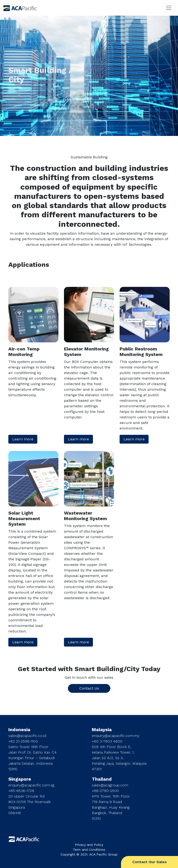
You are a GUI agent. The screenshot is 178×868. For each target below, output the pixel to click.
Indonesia (19, 730)
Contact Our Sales (149, 862)
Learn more (23, 439)
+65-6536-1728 (21, 791)
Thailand (102, 779)
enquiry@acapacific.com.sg (31, 785)
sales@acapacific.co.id (27, 736)
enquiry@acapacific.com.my (116, 736)
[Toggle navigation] (169, 8)
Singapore (20, 779)
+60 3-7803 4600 (107, 741)
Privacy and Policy (89, 845)
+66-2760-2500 (105, 791)
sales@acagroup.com (110, 785)
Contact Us (89, 688)
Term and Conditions (89, 850)
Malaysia (102, 730)
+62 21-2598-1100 (23, 741)
